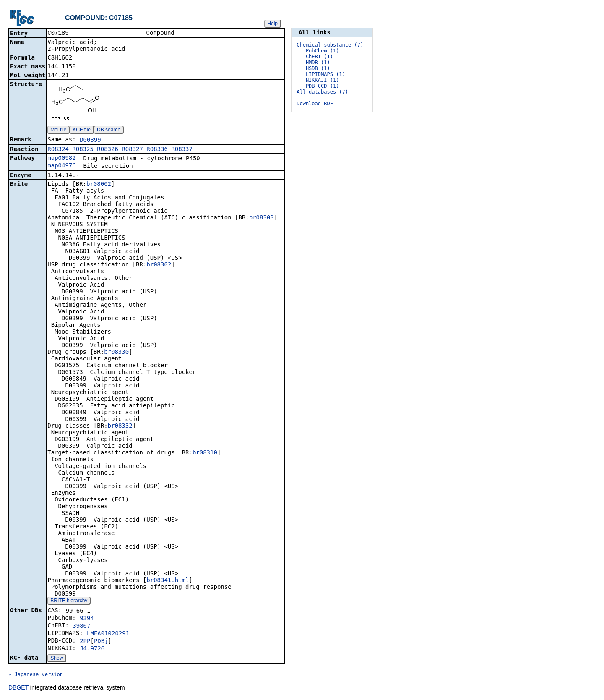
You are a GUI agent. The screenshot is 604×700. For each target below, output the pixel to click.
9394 (87, 619)
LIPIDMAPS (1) (325, 74)
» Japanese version (36, 675)
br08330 (116, 353)
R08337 (182, 150)
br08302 (159, 265)
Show (57, 659)
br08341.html (168, 581)
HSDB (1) (318, 68)
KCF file (82, 131)
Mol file (58, 131)
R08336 (157, 150)
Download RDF (315, 104)
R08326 (108, 150)
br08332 (120, 426)
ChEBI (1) (319, 57)
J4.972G (92, 649)
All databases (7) (322, 92)
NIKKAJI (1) (322, 80)
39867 (81, 627)
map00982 (61, 159)
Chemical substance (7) (330, 45)
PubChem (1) (322, 51)
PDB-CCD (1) (322, 86)
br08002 (99, 185)
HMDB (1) (318, 63)
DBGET (18, 688)
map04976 (61, 166)
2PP (85, 642)
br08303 (262, 218)
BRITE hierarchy (69, 601)
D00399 (90, 141)
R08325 (83, 150)
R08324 (58, 150)
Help (272, 24)
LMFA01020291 (108, 634)
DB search (109, 131)
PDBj (101, 642)
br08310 (205, 453)
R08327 (132, 150)
